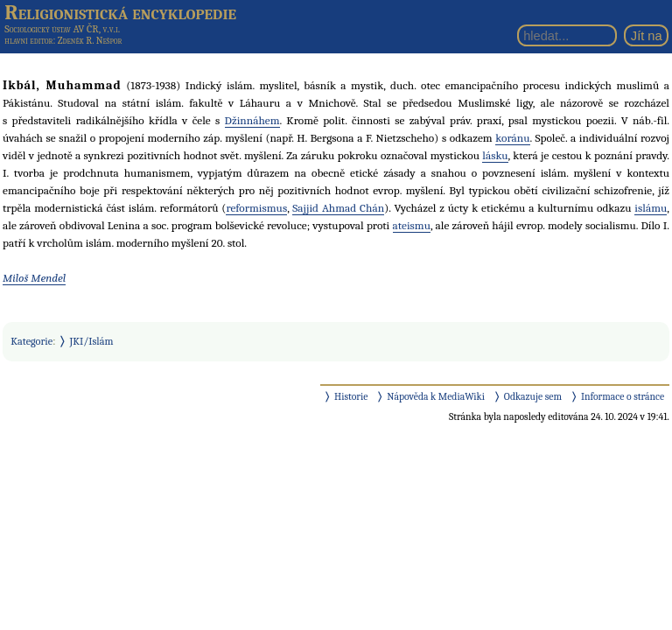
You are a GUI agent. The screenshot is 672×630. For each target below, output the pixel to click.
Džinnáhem (252, 120)
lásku (495, 155)
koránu (512, 138)
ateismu (412, 225)
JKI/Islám (92, 341)
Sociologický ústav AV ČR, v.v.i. (62, 29)
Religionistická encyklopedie (120, 12)
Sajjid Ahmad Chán (338, 208)
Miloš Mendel (34, 278)
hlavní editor (28, 41)
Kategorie (31, 341)
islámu (651, 208)
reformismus (256, 208)
